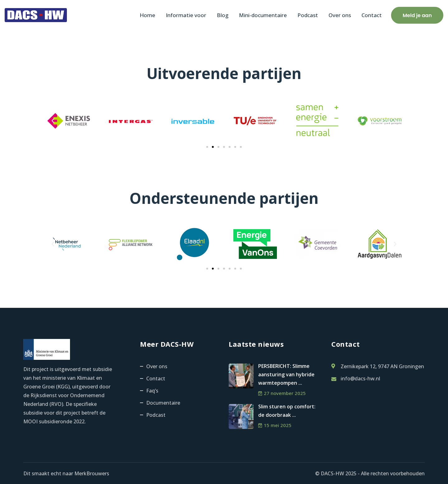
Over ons (340, 15)
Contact (372, 15)
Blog (223, 15)
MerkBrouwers (92, 473)
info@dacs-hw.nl (360, 378)
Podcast (308, 15)
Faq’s (152, 391)
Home (147, 15)
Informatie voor (186, 15)
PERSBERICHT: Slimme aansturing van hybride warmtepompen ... (286, 374)
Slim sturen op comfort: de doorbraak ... (287, 411)
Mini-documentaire (263, 15)
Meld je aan (417, 15)
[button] (53, 121)
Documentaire (163, 403)
